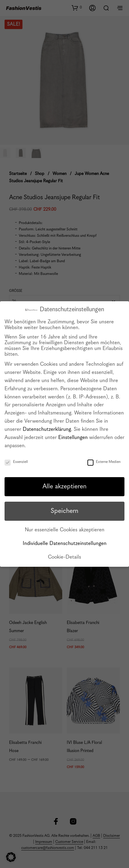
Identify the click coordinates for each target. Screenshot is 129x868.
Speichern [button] (64, 511)
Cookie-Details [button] (64, 557)
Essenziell (16, 462)
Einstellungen (73, 438)
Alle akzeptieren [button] (64, 487)
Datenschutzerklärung (47, 429)
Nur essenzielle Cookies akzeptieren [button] (65, 530)
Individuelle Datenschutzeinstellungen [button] (65, 544)
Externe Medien (104, 462)
